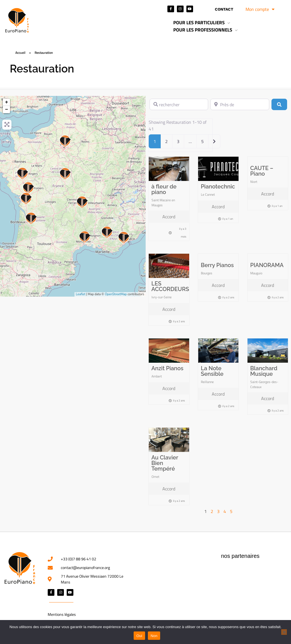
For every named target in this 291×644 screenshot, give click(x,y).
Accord (169, 217)
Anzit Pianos (168, 368)
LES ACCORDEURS (170, 286)
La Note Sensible (212, 371)
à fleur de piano (164, 189)
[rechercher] (179, 104)
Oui (139, 636)
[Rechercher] (279, 104)
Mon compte (260, 9)
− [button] (7, 110)
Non (154, 636)
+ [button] (7, 102)
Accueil (20, 53)
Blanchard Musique (264, 371)
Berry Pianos (217, 265)
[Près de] (240, 104)
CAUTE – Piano (262, 171)
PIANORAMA (267, 265)
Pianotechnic (218, 187)
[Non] (284, 632)
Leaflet (81, 294)
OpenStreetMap (116, 294)
